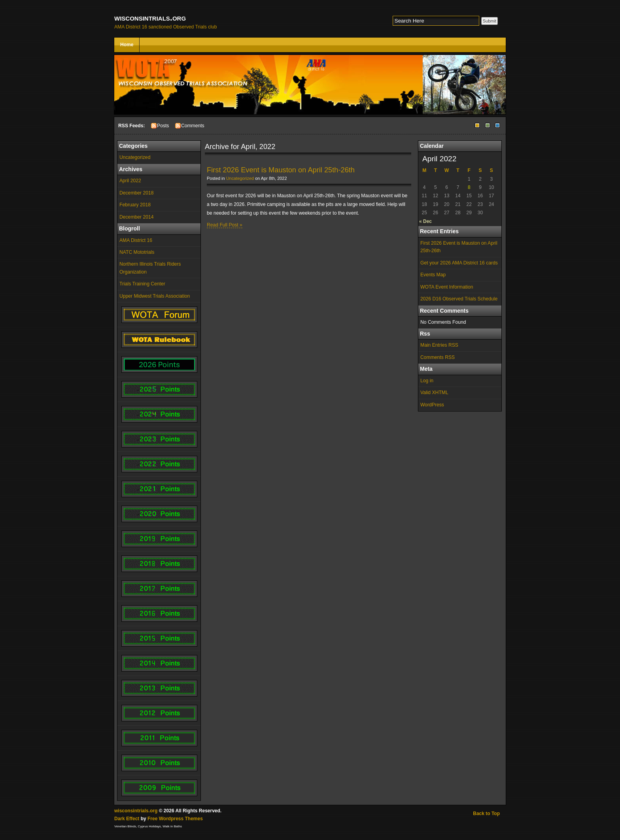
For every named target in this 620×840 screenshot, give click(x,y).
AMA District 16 (136, 240)
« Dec (425, 221)
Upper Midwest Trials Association (155, 296)
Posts (163, 126)
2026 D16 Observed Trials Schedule (459, 299)
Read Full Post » (225, 225)
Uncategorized (135, 157)
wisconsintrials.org (150, 18)
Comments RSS (438, 357)
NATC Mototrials (137, 252)
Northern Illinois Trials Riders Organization (150, 268)
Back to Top (486, 814)
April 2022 (130, 181)
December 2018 (137, 193)
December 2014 (137, 217)
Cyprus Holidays (149, 826)
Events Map (433, 275)
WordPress (432, 405)
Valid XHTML (434, 393)
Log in (427, 381)
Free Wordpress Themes (175, 819)
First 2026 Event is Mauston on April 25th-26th (459, 247)
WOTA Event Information (447, 287)
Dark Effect (127, 819)
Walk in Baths (172, 826)
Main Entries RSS (439, 345)
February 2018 (135, 205)
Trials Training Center (142, 284)
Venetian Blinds (125, 826)
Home (127, 45)
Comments (193, 126)
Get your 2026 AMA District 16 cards (459, 263)
